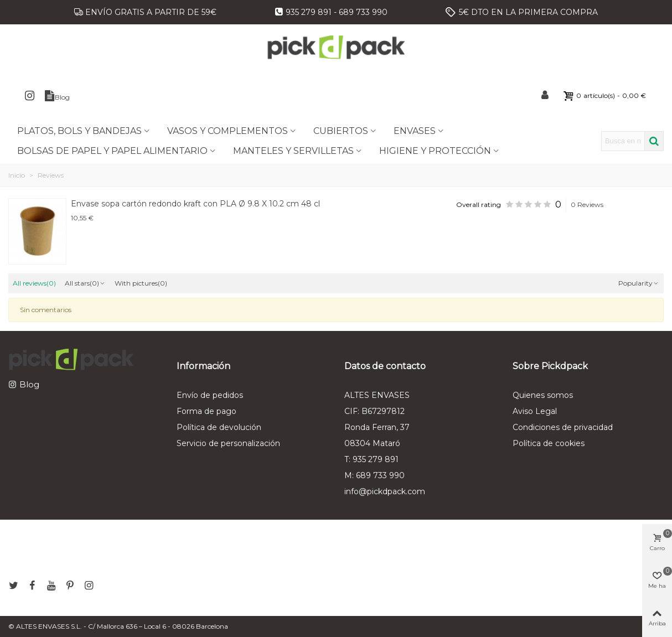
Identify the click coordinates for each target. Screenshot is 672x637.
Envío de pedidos (210, 395)
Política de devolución (219, 427)
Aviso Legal (535, 411)
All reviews (34, 283)
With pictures (141, 283)
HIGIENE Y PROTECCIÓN (435, 151)
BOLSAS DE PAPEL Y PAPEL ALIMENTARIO (112, 151)
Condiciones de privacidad (563, 427)
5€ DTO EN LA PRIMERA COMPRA (528, 12)
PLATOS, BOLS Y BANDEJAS (79, 131)
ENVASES (415, 131)
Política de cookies (549, 443)
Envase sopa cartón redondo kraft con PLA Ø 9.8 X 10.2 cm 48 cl (195, 204)
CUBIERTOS (341, 131)
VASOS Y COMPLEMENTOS (228, 131)
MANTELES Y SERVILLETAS (293, 151)
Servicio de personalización (228, 443)
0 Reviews (587, 204)
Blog (29, 384)
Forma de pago (206, 411)
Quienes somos (543, 395)
